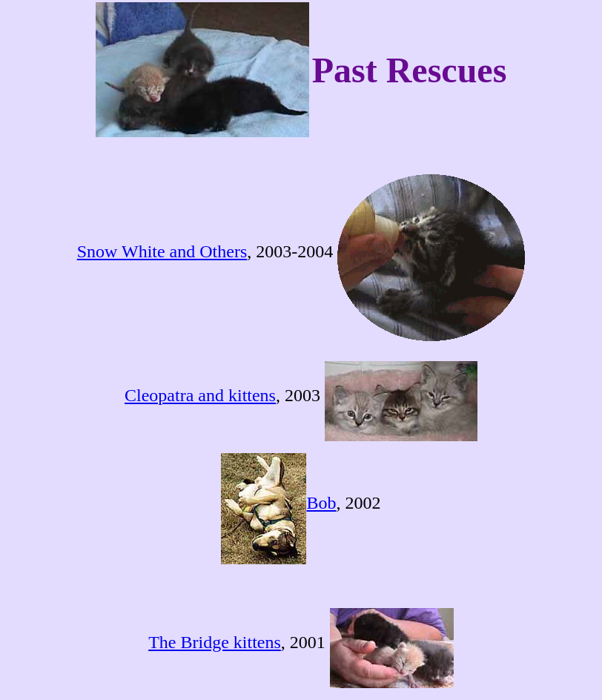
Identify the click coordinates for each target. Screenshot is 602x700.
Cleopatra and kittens (200, 395)
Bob (321, 503)
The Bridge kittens (215, 642)
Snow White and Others (162, 251)
